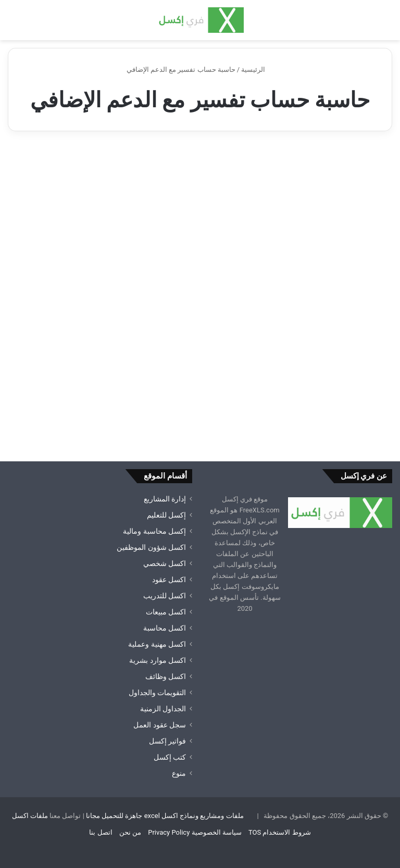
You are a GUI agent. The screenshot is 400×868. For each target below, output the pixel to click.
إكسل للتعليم (166, 515)
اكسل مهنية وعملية (157, 644)
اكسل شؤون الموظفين (151, 547)
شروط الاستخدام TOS (280, 832)
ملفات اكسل (30, 816)
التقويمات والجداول (157, 693)
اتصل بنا (101, 832)
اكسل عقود (169, 580)
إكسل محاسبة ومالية (154, 531)
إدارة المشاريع (165, 499)
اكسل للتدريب (165, 596)
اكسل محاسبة (165, 628)
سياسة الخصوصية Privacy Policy (195, 832)
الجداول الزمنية (163, 709)
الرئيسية (257, 70)
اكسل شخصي (165, 563)
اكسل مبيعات (166, 612)
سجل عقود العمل (160, 725)
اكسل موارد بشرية (158, 660)
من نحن (130, 832)
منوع (179, 773)
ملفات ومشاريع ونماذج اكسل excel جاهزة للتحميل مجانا (165, 816)
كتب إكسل (170, 757)
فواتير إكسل (167, 741)
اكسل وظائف (166, 676)
